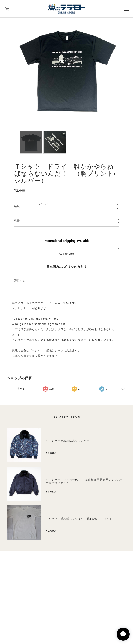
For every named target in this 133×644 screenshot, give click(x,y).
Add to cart (66, 254)
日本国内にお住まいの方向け (66, 267)
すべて (21, 389)
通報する (20, 281)
